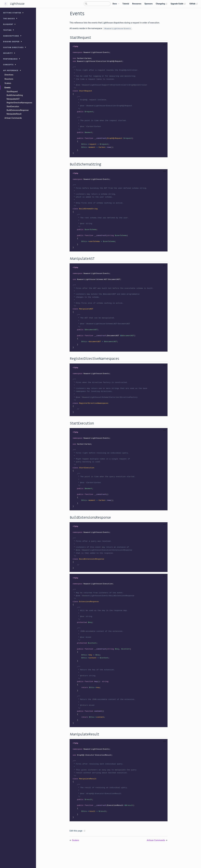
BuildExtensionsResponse (18, 110)
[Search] (97, 4)
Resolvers (9, 79)
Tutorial (126, 4)
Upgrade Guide (178, 4)
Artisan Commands (13, 118)
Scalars (8, 83)
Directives (9, 75)
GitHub (194, 4)
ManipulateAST (13, 99)
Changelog (162, 4)
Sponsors (149, 4)
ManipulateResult (14, 114)
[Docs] (116, 4)
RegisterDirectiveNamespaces (19, 103)
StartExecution (13, 107)
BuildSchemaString (15, 95)
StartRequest (12, 92)
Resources (137, 4)
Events (7, 88)
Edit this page (76, 850)
